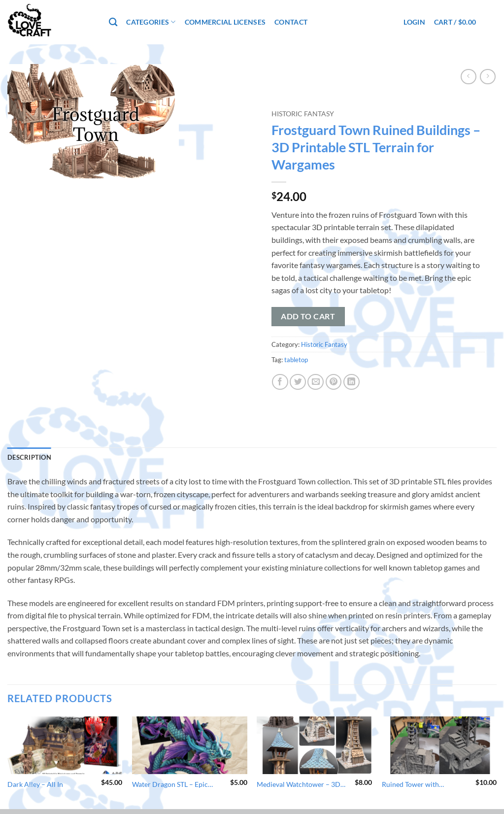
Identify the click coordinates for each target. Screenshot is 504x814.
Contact (291, 22)
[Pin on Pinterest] (334, 382)
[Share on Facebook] (280, 382)
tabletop (296, 360)
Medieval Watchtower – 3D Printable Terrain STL (299, 785)
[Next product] (468, 77)
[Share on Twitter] (298, 382)
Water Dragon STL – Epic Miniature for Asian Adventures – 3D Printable (173, 785)
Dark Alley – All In (35, 784)
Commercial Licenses (225, 22)
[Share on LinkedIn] (352, 382)
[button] (414, 22)
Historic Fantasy (303, 114)
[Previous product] (487, 77)
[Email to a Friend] (316, 382)
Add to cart (308, 316)
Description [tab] (29, 457)
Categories (151, 22)
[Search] (113, 22)
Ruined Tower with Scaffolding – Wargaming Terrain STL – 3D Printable (422, 785)
